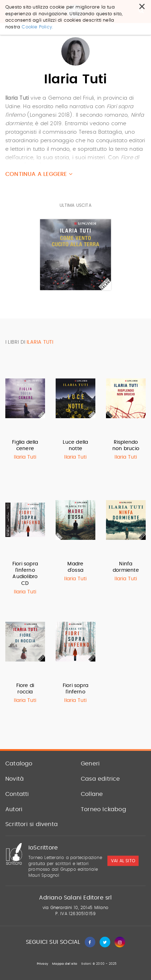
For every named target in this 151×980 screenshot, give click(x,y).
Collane (92, 794)
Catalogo (19, 764)
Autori (14, 809)
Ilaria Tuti (25, 457)
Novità (15, 779)
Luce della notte (75, 445)
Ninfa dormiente (126, 567)
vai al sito (123, 861)
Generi (90, 764)
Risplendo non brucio (126, 445)
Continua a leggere (39, 174)
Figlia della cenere (25, 445)
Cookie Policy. (37, 27)
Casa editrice (100, 779)
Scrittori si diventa (32, 824)
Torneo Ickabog (104, 809)
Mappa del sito (65, 964)
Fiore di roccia (25, 689)
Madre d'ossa (75, 567)
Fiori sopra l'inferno (75, 689)
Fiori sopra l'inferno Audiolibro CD (25, 574)
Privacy (43, 964)
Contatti (17, 794)
